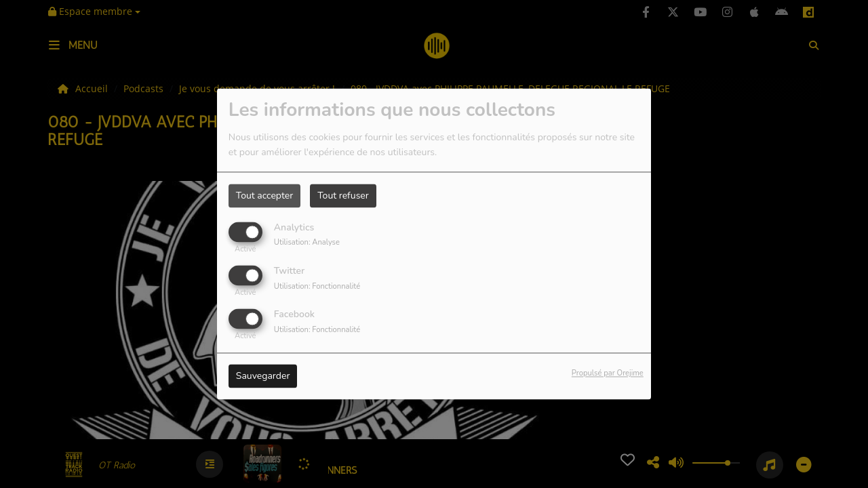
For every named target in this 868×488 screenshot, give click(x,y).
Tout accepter (264, 196)
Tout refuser (343, 196)
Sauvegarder (263, 377)
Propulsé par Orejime (608, 374)
